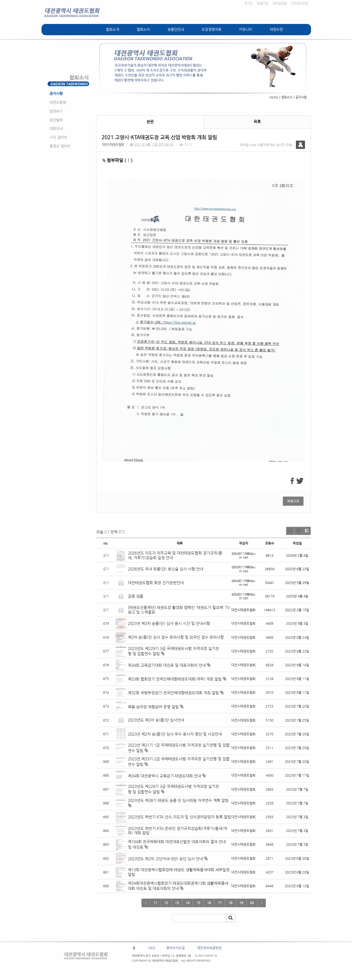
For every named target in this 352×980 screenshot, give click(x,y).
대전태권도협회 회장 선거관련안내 (156, 583)
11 (155, 903)
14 (188, 903)
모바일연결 (280, 3)
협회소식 (143, 29)
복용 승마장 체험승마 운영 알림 (153, 707)
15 (198, 903)
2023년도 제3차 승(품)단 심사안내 (156, 720)
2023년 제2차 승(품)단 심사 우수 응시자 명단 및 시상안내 (175, 734)
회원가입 (263, 3)
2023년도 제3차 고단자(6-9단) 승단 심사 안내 (165, 859)
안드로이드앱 (299, 3)
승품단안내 (176, 29)
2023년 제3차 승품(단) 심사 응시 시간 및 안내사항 (169, 623)
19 (241, 903)
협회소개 (112, 29)
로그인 (248, 3)
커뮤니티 (246, 29)
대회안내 (56, 128)
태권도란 (276, 29)
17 (220, 903)
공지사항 (56, 93)
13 (177, 903)
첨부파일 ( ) (117, 160)
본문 (150, 122)
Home (274, 97)
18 (230, 903)
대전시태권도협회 (113, 145)
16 (209, 903)
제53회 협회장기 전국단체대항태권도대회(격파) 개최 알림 (175, 679)
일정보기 (56, 111)
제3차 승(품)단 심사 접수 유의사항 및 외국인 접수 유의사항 (176, 637)
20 (252, 903)
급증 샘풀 (136, 596)
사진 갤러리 (58, 137)
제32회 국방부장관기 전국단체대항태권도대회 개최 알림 (173, 693)
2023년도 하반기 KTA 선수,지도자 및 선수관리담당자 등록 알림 (179, 817)
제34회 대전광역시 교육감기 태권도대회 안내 (164, 776)
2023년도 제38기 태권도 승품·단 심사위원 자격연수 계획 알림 (178, 800)
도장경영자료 (211, 29)
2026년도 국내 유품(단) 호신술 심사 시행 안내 (166, 569)
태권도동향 (58, 102)
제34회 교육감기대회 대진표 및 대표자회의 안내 (167, 665)
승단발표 (56, 120)
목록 (257, 122)
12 (166, 903)
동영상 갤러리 (60, 146)
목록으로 (293, 501)
